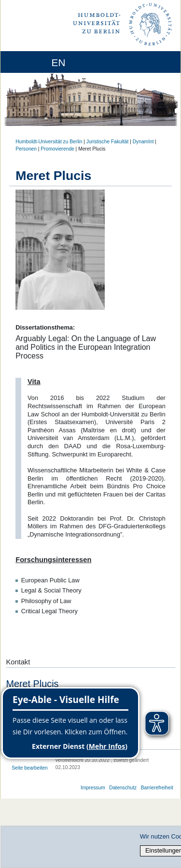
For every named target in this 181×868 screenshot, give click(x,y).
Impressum (93, 788)
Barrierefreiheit (157, 788)
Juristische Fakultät (108, 142)
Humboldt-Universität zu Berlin (49, 142)
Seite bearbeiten (30, 768)
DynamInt (143, 142)
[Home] (35, 62)
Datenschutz (123, 788)
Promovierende (57, 149)
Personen (26, 149)
